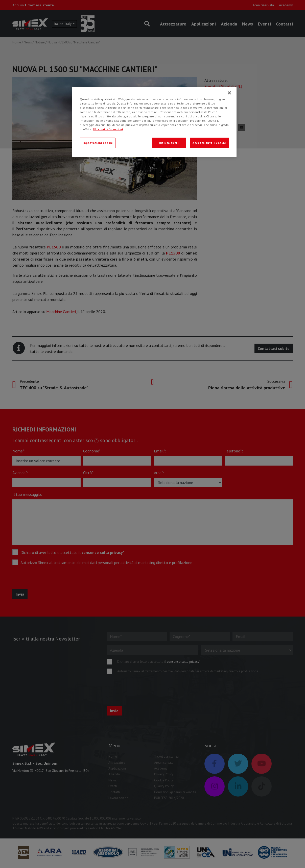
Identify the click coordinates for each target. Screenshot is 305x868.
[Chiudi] (229, 93)
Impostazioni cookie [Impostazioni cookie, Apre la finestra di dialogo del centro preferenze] (98, 143)
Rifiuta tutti (169, 143)
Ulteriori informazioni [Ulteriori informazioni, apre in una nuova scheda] (108, 129)
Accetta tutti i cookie (209, 143)
